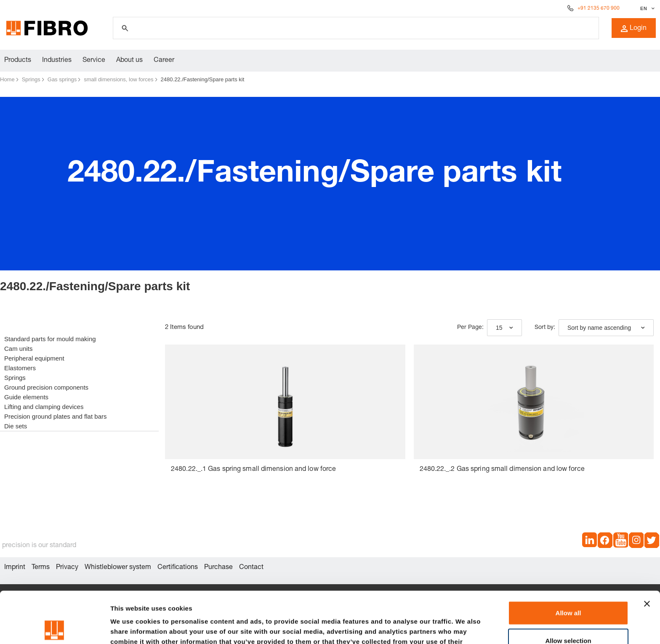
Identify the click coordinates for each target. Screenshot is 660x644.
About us (129, 61)
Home (7, 79)
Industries (57, 61)
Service (94, 61)
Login (634, 29)
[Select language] (646, 8)
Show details (442, 627)
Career (164, 61)
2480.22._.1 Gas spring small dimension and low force (253, 470)
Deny (568, 616)
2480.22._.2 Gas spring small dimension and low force (502, 470)
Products (18, 61)
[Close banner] (647, 552)
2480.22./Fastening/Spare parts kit (203, 79)
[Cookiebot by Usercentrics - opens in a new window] (55, 628)
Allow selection (568, 589)
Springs (31, 79)
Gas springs (62, 79)
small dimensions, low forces (118, 79)
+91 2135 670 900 (599, 8)
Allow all (568, 561)
